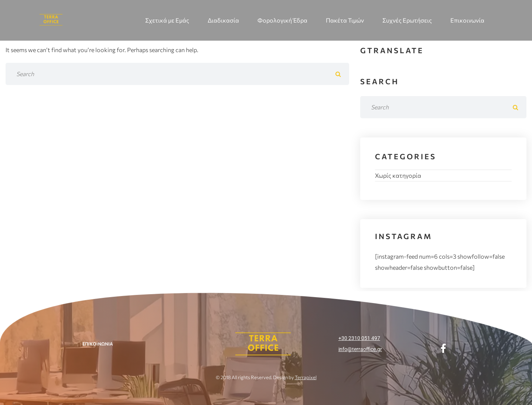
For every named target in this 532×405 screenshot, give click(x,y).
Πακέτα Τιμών (345, 20)
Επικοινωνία (467, 20)
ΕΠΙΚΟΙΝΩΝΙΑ (98, 344)
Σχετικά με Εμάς (167, 20)
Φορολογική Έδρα (282, 20)
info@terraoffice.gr (360, 349)
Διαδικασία (223, 20)
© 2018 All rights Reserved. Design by (266, 377)
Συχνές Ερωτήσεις (407, 20)
